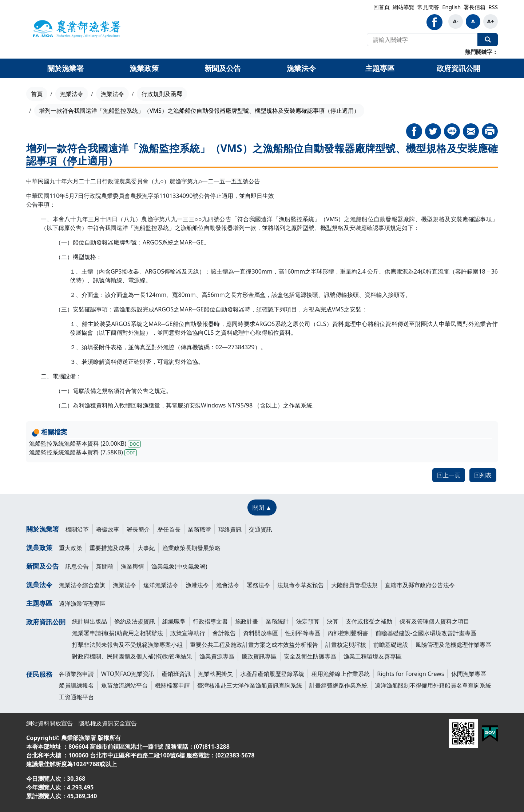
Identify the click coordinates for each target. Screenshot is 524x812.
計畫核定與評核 (346, 645)
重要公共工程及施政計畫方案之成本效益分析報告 (254, 645)
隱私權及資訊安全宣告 (108, 723)
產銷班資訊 (176, 674)
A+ (491, 21)
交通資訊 (261, 529)
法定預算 (308, 621)
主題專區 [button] (380, 68)
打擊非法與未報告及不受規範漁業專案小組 (127, 645)
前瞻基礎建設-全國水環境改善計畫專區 (426, 633)
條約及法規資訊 (135, 621)
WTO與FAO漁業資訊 (128, 674)
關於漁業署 (43, 529)
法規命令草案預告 (301, 585)
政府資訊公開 (46, 622)
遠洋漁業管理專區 (82, 604)
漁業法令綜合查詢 (82, 585)
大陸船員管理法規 (354, 585)
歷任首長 (169, 529)
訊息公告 (77, 566)
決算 (333, 621)
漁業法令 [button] (301, 68)
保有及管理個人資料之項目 (434, 621)
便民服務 (39, 674)
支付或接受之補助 (369, 621)
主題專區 (39, 603)
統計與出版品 (90, 621)
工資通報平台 (76, 697)
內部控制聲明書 (348, 633)
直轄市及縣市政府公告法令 (420, 585)
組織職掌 (174, 621)
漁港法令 (197, 585)
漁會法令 (228, 585)
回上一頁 (449, 475)
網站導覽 (404, 7)
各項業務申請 (76, 674)
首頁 (37, 94)
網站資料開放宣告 (49, 723)
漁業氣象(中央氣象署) (179, 566)
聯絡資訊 (230, 529)
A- (455, 21)
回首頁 (382, 7)
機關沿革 (77, 529)
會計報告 (224, 633)
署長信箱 (475, 7)
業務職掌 (199, 529)
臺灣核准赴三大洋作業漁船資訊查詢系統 (250, 685)
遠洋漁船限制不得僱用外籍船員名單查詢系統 (433, 685)
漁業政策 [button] (144, 68)
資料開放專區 (261, 633)
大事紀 (146, 548)
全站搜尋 (488, 40)
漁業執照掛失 (215, 674)
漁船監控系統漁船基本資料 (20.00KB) (85, 443)
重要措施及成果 (110, 548)
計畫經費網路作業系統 (338, 685)
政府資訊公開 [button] (458, 68)
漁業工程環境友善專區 (373, 656)
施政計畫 (247, 621)
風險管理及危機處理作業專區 (453, 645)
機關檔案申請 (172, 685)
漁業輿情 (132, 566)
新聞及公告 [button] (223, 68)
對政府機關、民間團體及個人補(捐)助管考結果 (132, 656)
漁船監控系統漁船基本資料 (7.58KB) (83, 452)
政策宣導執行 (188, 633)
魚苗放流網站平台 (124, 685)
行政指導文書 (210, 621)
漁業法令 (72, 94)
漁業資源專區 (217, 656)
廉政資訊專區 (259, 656)
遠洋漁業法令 (161, 585)
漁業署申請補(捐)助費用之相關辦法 (118, 633)
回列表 (483, 475)
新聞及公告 (43, 566)
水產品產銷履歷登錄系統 (272, 674)
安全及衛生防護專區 (310, 656)
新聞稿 (105, 566)
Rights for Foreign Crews (410, 674)
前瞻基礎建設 (391, 645)
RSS (493, 7)
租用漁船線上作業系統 (341, 674)
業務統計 (277, 621)
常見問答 (428, 7)
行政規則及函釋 (162, 94)
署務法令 (258, 585)
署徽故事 (108, 529)
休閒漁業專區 (469, 674)
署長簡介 (138, 529)
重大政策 (71, 548)
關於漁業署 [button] (65, 68)
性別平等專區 (303, 633)
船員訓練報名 (76, 685)
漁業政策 (39, 548)
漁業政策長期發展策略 (191, 548)
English (451, 7)
